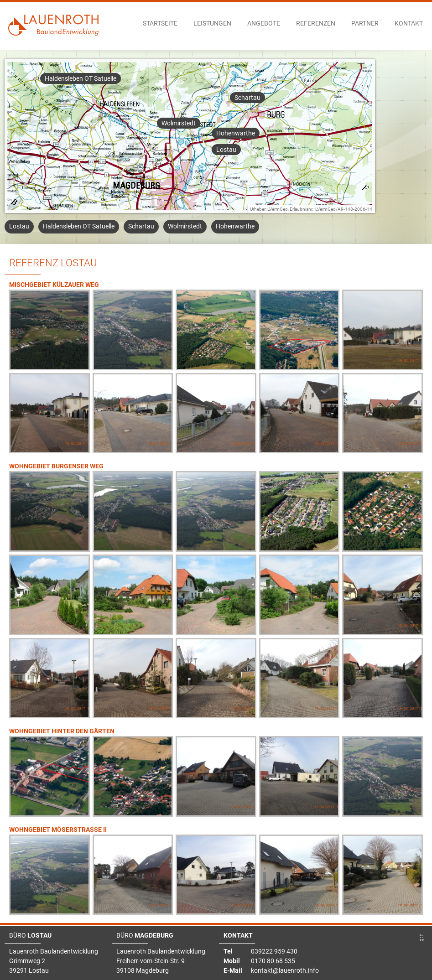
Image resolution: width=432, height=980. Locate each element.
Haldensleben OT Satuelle (81, 78)
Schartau (247, 98)
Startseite (160, 23)
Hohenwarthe (236, 133)
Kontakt (409, 23)
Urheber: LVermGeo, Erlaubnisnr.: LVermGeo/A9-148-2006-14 (311, 209)
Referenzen (316, 23)
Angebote (264, 23)
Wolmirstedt (179, 123)
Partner (365, 23)
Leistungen (212, 23)
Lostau (226, 150)
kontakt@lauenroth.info (285, 970)
